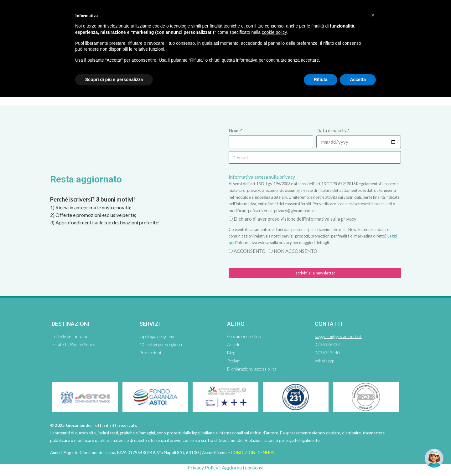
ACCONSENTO (250, 251)
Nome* (236, 131)
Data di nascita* (333, 131)
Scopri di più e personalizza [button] (114, 79)
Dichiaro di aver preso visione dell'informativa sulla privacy (295, 219)
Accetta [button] (358, 79)
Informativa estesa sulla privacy (262, 177)
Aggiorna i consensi (243, 467)
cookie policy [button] (274, 32)
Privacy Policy (203, 467)
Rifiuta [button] (321, 79)
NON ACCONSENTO (295, 251)
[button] (373, 15)
